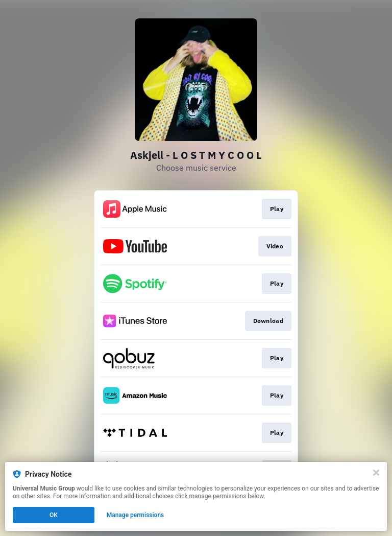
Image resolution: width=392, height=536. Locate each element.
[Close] (376, 473)
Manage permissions (136, 515)
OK (54, 515)
